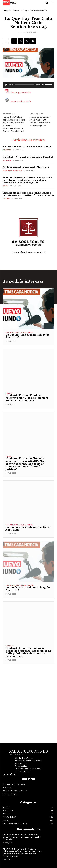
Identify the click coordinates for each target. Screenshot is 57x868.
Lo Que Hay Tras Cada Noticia (36, 10)
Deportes (7, 150)
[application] (28, 85)
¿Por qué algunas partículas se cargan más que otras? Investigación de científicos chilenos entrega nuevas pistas (28, 180)
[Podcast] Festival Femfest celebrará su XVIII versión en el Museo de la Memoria (27, 398)
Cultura (6, 199)
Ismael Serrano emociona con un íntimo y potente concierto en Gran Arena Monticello (28, 194)
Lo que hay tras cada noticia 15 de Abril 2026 (28, 589)
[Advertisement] (28, 692)
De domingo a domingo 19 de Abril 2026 (26, 167)
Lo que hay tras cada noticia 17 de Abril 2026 (28, 336)
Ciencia (6, 186)
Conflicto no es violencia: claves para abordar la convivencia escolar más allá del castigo (22, 837)
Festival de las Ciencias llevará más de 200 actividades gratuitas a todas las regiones (40, 121)
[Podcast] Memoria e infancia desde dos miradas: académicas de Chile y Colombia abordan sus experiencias (28, 652)
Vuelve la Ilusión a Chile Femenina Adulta (27, 147)
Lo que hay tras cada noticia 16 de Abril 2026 (28, 528)
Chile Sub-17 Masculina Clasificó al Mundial (28, 157)
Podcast (16, 10)
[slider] (25, 85)
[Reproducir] (6, 85)
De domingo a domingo (12, 171)
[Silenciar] (43, 85)
